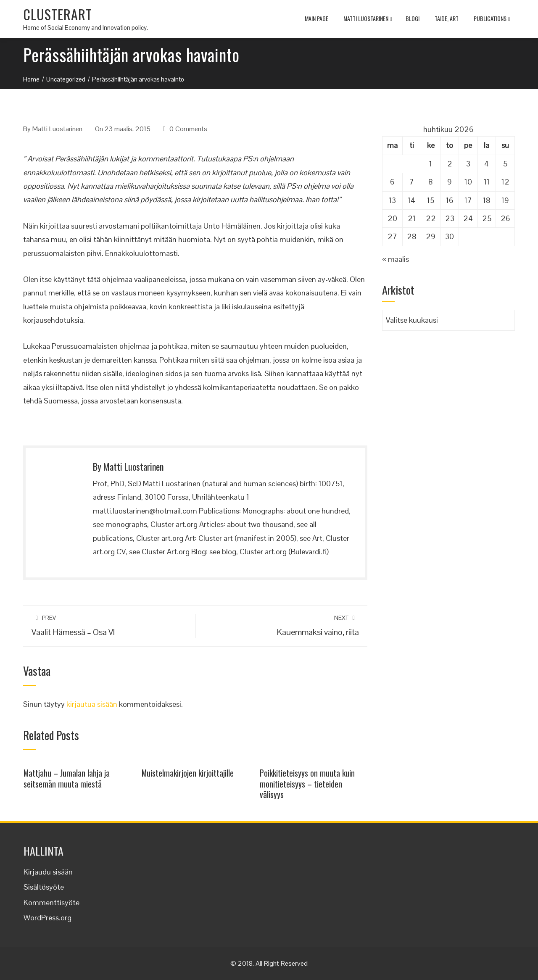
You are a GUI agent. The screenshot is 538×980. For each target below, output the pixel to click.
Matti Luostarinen (368, 19)
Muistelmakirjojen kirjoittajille (188, 773)
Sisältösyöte (44, 887)
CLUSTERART (58, 14)
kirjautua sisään (92, 704)
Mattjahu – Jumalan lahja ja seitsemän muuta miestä (67, 778)
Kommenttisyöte (51, 902)
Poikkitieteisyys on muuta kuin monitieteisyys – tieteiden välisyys (307, 784)
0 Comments (188, 129)
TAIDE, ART (447, 18)
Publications (492, 19)
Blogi (413, 18)
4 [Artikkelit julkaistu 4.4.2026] (487, 164)
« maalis (396, 259)
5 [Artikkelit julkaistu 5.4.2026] (505, 164)
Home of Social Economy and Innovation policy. (86, 28)
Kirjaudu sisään (48, 872)
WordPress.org (47, 918)
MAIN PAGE (316, 18)
